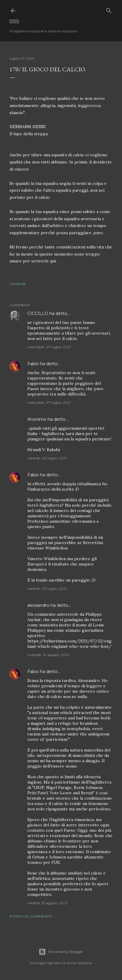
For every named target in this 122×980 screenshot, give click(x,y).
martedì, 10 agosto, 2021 (48, 655)
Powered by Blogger (61, 952)
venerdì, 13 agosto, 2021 (47, 903)
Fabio (33, 364)
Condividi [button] (18, 284)
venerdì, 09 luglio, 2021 (47, 458)
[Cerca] (109, 9)
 (14, 21)
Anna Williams (79, 963)
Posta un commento (31, 916)
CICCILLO (38, 313)
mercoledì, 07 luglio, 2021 (49, 347)
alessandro (38, 605)
